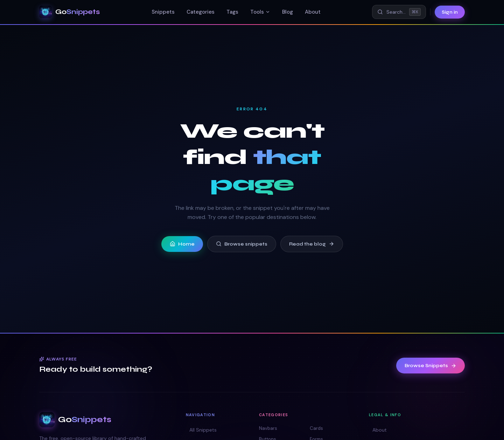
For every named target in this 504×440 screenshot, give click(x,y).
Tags (232, 12)
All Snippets (201, 430)
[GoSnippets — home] (69, 12)
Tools (260, 12)
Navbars (268, 428)
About (313, 12)
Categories (201, 12)
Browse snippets (242, 244)
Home (182, 244)
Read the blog (312, 244)
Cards (316, 428)
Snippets (163, 12)
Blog (288, 12)
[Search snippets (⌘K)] (399, 12)
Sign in (450, 12)
